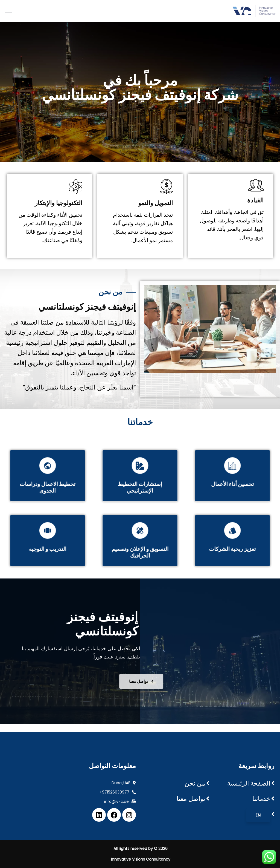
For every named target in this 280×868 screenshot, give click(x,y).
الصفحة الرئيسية (249, 783)
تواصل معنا (191, 799)
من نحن (195, 783)
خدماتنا (261, 799)
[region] (140, 92)
